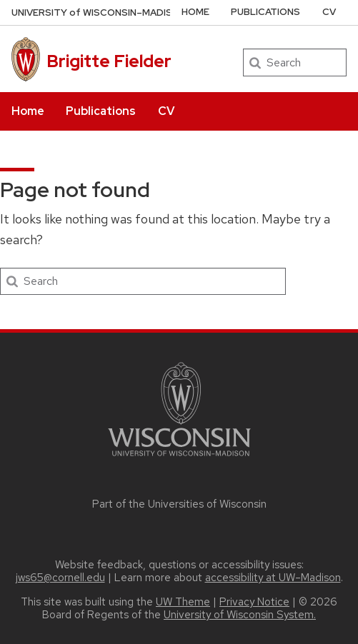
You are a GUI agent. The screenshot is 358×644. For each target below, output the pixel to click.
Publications (101, 111)
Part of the (179, 504)
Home (28, 111)
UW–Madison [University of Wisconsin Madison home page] (99, 12)
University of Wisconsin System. (240, 615)
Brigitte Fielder (109, 61)
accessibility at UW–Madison (273, 578)
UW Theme (183, 602)
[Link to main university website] (179, 459)
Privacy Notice (254, 602)
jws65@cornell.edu (60, 578)
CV (166, 111)
